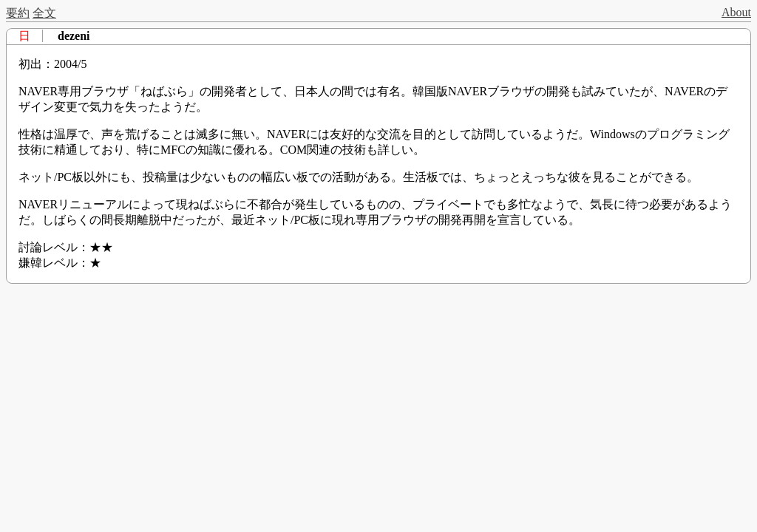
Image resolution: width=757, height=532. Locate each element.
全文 (44, 13)
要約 (18, 13)
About (736, 12)
